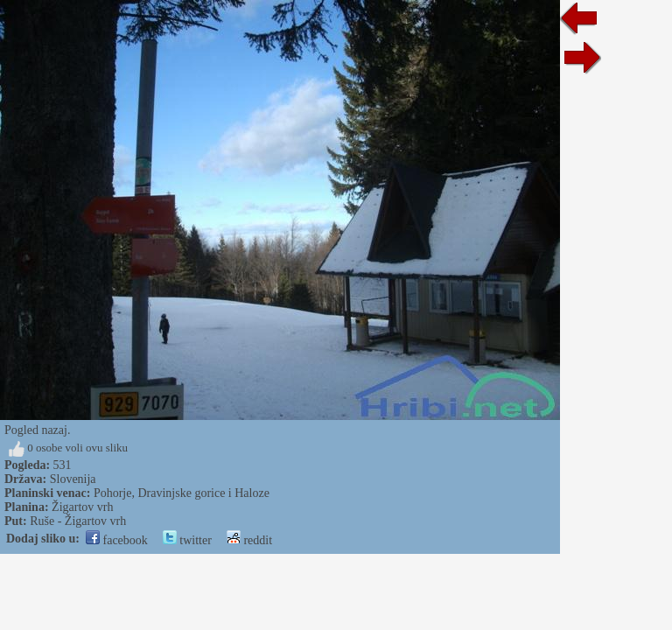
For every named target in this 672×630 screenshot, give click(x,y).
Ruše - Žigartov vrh (78, 521)
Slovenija (73, 479)
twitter (187, 540)
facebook (117, 540)
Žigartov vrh (82, 507)
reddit (249, 540)
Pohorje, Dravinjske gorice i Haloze (182, 493)
